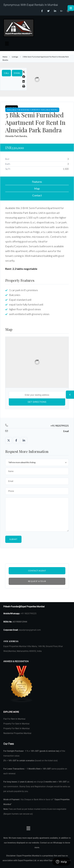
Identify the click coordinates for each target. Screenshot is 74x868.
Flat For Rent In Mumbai (14, 719)
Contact (37, 195)
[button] (7, 44)
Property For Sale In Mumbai (16, 724)
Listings (15, 57)
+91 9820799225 (60, 426)
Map (37, 188)
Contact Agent (37, 571)
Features (37, 182)
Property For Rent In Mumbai (17, 728)
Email (17, 73)
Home (5, 57)
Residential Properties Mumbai (17, 733)
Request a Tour (37, 581)
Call (6, 73)
